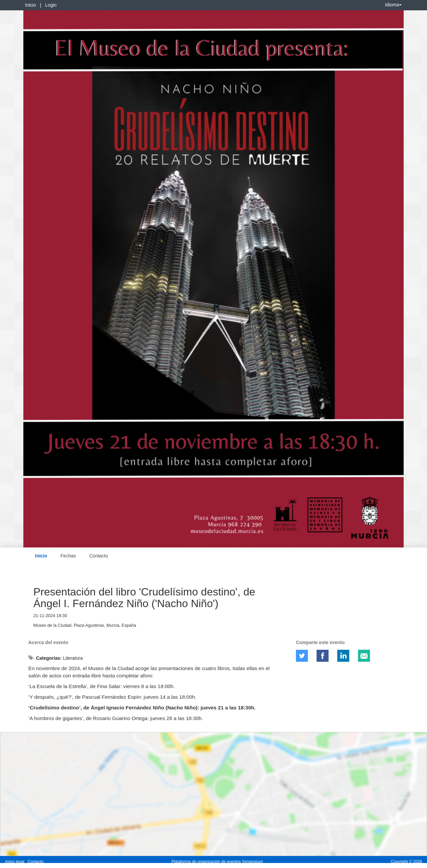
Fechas (68, 556)
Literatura (73, 658)
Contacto (98, 556)
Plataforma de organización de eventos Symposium (217, 862)
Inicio (31, 5)
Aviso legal (15, 862)
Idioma (393, 5)
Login (51, 5)
